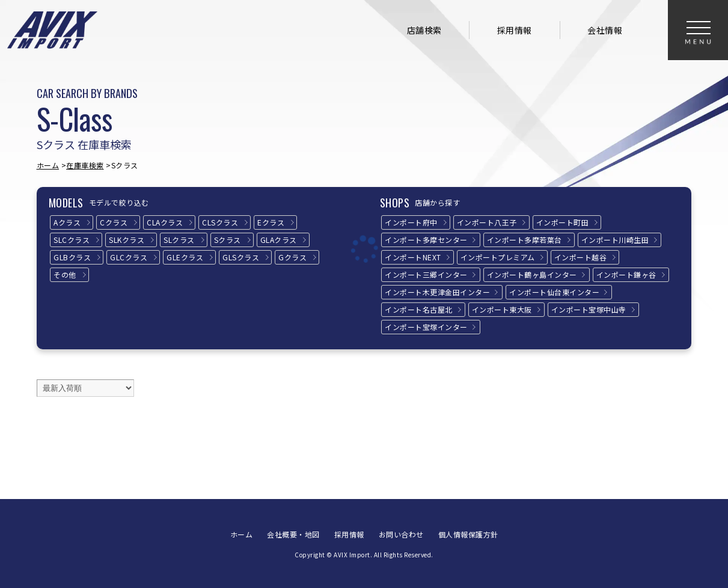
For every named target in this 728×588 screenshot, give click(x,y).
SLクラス (179, 240)
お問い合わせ (401, 534)
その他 (65, 274)
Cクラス (114, 222)
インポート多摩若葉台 (525, 240)
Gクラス (292, 257)
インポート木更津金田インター (437, 292)
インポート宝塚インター (426, 327)
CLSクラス (220, 222)
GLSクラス (241, 257)
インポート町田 (563, 222)
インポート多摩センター (426, 240)
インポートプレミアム (498, 257)
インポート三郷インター (426, 274)
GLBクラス (72, 257)
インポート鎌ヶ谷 (626, 274)
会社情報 (605, 30)
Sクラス (228, 240)
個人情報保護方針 (468, 534)
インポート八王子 (487, 222)
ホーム (48, 165)
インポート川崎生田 (615, 240)
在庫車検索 (85, 165)
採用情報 (515, 30)
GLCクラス (129, 257)
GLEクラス (185, 257)
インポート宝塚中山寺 (589, 309)
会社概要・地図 (293, 534)
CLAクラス (165, 222)
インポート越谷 (581, 257)
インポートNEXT (413, 257)
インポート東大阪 (502, 309)
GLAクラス (279, 240)
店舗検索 (424, 30)
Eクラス (271, 222)
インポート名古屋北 (419, 309)
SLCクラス (72, 240)
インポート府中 (411, 222)
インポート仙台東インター (554, 292)
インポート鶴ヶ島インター (532, 274)
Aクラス (67, 222)
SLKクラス (127, 240)
